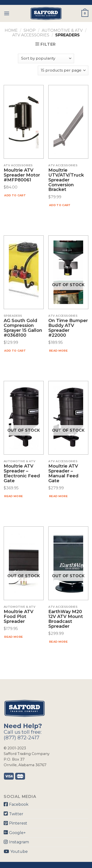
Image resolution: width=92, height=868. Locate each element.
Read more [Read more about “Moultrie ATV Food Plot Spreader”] (13, 637)
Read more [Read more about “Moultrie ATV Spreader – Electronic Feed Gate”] (13, 496)
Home (11, 30)
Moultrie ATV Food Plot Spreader (19, 617)
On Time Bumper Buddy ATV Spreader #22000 (68, 328)
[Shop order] (46, 58)
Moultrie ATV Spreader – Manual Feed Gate (63, 474)
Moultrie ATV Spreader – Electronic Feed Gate (22, 474)
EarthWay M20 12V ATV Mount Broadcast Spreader (66, 619)
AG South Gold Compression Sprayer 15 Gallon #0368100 (23, 328)
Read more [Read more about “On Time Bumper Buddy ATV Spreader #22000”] (58, 351)
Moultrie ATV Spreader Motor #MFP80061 (22, 175)
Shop (30, 30)
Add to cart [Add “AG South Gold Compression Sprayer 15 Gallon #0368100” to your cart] (15, 351)
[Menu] (7, 13)
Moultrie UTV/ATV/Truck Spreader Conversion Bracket (66, 180)
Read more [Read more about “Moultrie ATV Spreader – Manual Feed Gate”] (58, 496)
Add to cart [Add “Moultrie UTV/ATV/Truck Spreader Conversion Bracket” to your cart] (60, 205)
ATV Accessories (31, 35)
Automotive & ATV (62, 30)
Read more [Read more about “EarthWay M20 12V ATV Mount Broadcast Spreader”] (58, 642)
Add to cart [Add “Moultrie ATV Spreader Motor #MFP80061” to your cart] (15, 195)
